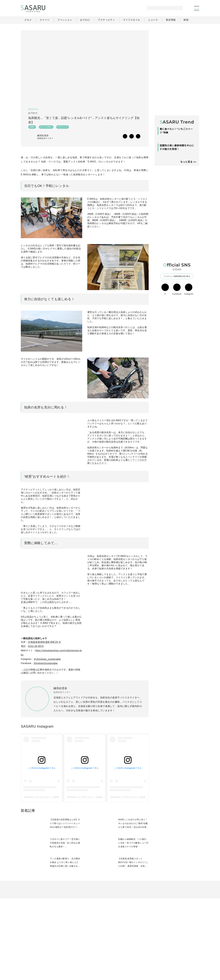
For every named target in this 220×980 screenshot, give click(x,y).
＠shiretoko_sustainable (49, 693)
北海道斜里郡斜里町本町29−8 (44, 676)
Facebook (177, 327)
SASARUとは (132, 961)
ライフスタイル (152, 954)
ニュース (169, 954)
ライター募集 (167, 961)
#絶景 (32, 128)
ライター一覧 (186, 954)
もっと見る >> (188, 200)
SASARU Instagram (37, 762)
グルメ (102, 954)
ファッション (118, 954)
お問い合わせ (186, 961)
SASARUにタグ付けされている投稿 (42, 833)
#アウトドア (62, 128)
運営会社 (150, 961)
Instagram (189, 327)
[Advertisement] (177, 49)
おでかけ (134, 954)
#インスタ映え (46, 128)
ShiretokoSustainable (47, 697)
